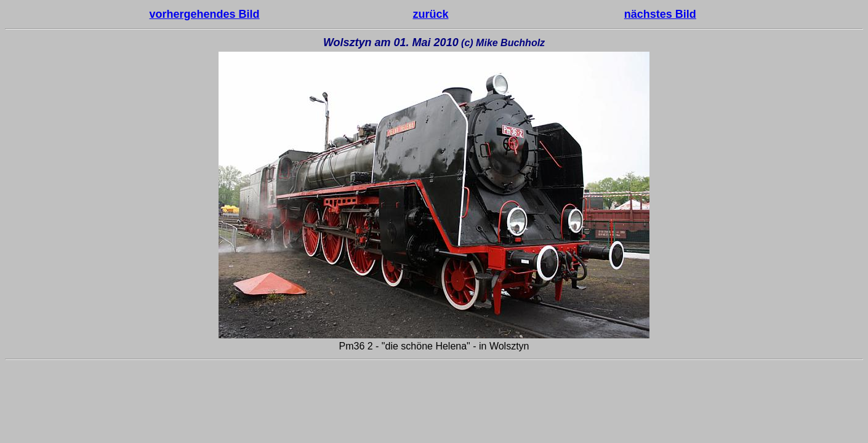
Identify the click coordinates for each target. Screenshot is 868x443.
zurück (430, 14)
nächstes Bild (660, 14)
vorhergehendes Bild (205, 14)
